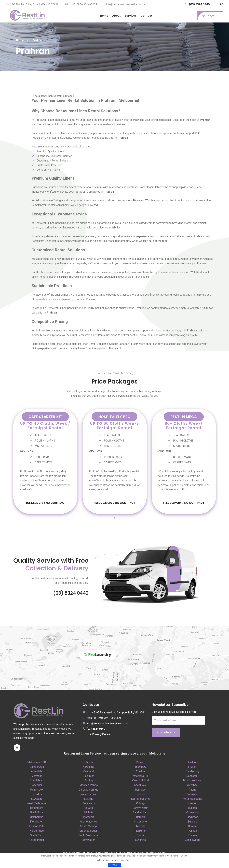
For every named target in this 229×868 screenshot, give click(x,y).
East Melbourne (140, 799)
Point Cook (37, 790)
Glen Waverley (89, 822)
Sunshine (140, 840)
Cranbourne (37, 818)
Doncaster (192, 776)
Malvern (140, 763)
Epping (89, 781)
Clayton (140, 772)
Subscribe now (166, 733)
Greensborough (89, 831)
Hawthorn (192, 763)
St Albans (37, 799)
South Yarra (37, 836)
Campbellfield (140, 781)
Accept (114, 865)
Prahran (192, 836)
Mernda (140, 827)
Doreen (192, 827)
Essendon (37, 786)
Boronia (140, 818)
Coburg (140, 804)
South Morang (89, 827)
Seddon (140, 795)
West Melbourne (37, 804)
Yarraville (192, 795)
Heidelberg (37, 808)
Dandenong (192, 772)
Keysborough (37, 840)
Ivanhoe (192, 831)
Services (131, 16)
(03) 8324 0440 (198, 4)
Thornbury (140, 767)
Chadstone (140, 822)
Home (104, 16)
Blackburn (89, 776)
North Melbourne (192, 799)
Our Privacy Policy (98, 735)
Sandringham (140, 813)
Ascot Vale (140, 786)
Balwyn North (140, 808)
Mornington (192, 813)
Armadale (37, 772)
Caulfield (89, 772)
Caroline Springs (89, 790)
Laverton (37, 795)
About (116, 16)
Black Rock (37, 813)
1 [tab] (115, 518)
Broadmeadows (192, 781)
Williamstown (89, 795)
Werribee (192, 786)
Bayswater (89, 840)
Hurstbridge (37, 831)
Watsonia (89, 818)
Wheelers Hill (140, 776)
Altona (192, 790)
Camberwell (37, 767)
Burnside (140, 790)
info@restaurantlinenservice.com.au (126, 4)
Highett (89, 813)
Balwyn (89, 808)
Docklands (89, 804)
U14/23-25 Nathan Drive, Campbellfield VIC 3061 (32, 4)
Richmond (89, 763)
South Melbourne (89, 836)
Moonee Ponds (89, 786)
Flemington (37, 822)
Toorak (140, 836)
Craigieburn (37, 781)
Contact (146, 16)
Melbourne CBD (37, 763)
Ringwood (192, 818)
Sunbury (192, 822)
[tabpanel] (45, 461)
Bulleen (192, 808)
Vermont (37, 776)
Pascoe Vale (37, 827)
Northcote (89, 767)
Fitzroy (192, 767)
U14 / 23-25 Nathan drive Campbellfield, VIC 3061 (116, 713)
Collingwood (192, 840)
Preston (192, 804)
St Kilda (89, 799)
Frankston (140, 831)
